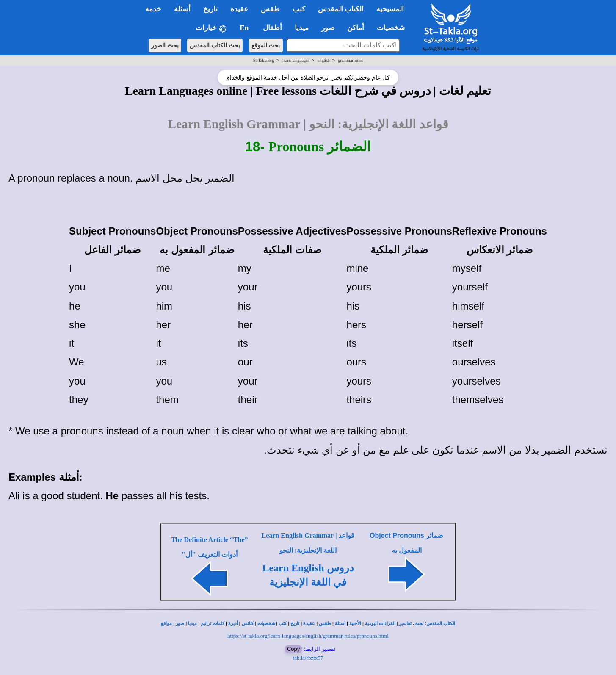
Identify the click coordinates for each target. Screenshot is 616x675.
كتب (283, 624)
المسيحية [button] (390, 9)
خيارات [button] (211, 28)
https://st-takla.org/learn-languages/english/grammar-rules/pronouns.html (308, 636)
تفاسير (405, 624)
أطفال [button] (272, 28)
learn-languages (296, 60)
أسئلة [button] (182, 9)
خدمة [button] (153, 9)
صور (180, 624)
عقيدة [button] (239, 9)
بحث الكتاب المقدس (215, 45)
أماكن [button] (356, 28)
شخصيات (266, 624)
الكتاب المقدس (441, 624)
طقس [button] (270, 9)
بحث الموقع (266, 45)
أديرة (233, 624)
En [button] (245, 28)
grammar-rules (351, 60)
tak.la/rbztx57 (308, 658)
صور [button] (328, 28)
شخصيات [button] (394, 28)
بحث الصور (165, 45)
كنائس (248, 624)
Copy (293, 649)
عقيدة (309, 624)
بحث (419, 624)
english (324, 60)
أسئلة (340, 624)
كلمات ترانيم (213, 624)
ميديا (192, 624)
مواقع (166, 624)
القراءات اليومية (380, 624)
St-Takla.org (264, 60)
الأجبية (355, 624)
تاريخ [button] (210, 9)
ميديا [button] (302, 28)
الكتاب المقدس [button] (341, 9)
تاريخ (295, 624)
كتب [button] (299, 9)
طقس (325, 624)
